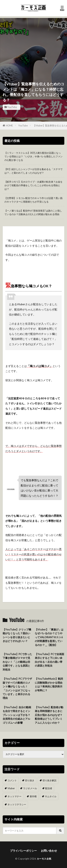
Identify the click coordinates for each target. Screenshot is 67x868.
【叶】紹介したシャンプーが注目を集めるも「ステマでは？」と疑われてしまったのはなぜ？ (33, 171)
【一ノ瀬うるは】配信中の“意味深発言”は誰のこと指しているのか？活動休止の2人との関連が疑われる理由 (33, 212)
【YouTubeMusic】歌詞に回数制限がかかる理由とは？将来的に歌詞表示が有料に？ (49, 684)
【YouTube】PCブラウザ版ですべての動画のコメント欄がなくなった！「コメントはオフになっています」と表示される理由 (17, 688)
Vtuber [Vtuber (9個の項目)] (11, 788)
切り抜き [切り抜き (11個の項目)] (30, 780)
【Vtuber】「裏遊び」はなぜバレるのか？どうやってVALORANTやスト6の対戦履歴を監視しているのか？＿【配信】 (49, 637)
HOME (9, 126)
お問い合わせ (49, 851)
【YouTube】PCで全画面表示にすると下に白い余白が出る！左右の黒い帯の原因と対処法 (49, 660)
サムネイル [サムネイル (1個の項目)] (51, 796)
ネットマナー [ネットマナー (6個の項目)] (14, 796)
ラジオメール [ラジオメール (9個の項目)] (30, 788)
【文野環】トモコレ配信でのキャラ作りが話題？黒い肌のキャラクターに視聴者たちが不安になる (33, 200)
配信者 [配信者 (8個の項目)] (49, 788)
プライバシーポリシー (23, 851)
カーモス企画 (44, 859)
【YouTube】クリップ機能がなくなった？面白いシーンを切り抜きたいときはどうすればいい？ (17, 635)
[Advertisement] (33, 43)
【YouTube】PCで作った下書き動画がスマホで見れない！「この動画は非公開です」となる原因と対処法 (17, 662)
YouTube (12, 107)
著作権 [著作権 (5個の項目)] (33, 796)
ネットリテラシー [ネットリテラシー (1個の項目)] (17, 804)
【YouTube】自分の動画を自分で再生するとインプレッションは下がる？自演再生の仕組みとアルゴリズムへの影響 (17, 715)
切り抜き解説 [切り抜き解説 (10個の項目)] (49, 780)
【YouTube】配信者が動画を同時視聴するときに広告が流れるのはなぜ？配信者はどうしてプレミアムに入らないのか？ (49, 715)
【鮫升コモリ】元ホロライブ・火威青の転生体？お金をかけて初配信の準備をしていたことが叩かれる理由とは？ (33, 185)
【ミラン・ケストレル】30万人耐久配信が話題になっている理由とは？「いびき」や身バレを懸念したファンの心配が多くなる (33, 156)
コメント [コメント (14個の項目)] (12, 780)
